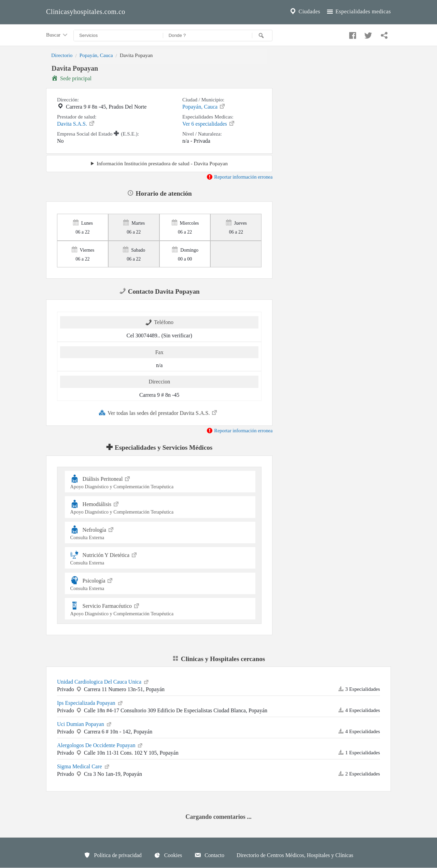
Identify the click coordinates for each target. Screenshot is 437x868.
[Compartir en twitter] (367, 34)
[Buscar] (262, 36)
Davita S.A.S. (76, 123)
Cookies (168, 855)
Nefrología (160, 533)
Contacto (209, 855)
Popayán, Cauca (96, 55)
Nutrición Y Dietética (160, 558)
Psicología (160, 583)
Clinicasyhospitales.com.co (86, 12)
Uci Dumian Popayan (85, 724)
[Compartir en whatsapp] (383, 34)
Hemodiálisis (160, 507)
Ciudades (305, 12)
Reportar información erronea (239, 177)
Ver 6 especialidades (209, 123)
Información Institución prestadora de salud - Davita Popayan (162, 163)
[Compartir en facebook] (352, 34)
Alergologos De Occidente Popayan (100, 745)
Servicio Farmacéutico (160, 609)
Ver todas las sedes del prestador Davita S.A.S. (158, 412)
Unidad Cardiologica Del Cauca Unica (103, 681)
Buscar (57, 35)
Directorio (62, 55)
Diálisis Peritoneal (160, 482)
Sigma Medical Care (84, 766)
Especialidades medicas (358, 12)
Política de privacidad (113, 855)
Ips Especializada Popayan (90, 702)
